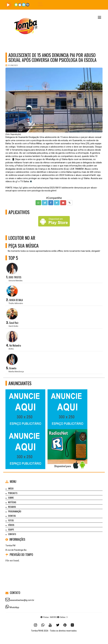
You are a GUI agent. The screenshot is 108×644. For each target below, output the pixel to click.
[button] (99, 17)
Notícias (12, 502)
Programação (15, 511)
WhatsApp (14, 607)
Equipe (11, 529)
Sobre (11, 498)
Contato (12, 534)
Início (11, 488)
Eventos (12, 516)
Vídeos (11, 525)
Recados (12, 507)
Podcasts (13, 493)
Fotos (11, 520)
